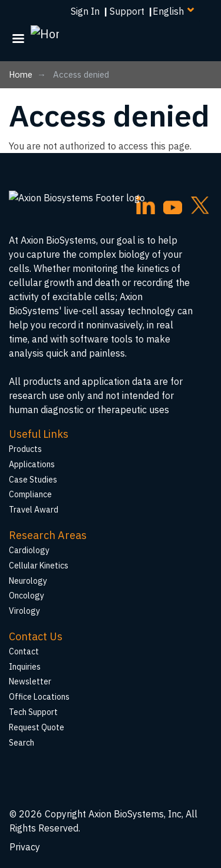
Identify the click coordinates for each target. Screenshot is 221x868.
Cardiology (29, 550)
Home (21, 74)
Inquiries (25, 667)
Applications (32, 464)
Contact (24, 651)
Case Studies (33, 480)
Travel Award (34, 510)
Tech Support (33, 712)
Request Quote (37, 727)
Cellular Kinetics (39, 566)
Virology (24, 611)
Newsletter (30, 681)
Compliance (30, 494)
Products (25, 449)
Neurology (28, 581)
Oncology (27, 596)
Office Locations (39, 697)
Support (127, 11)
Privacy (25, 847)
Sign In (85, 11)
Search (22, 743)
